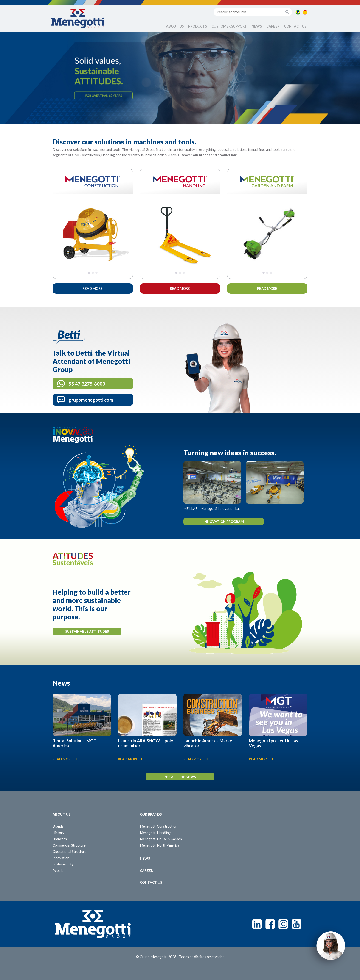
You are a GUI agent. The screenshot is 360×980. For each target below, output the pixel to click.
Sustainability (63, 864)
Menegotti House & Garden (161, 839)
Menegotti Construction (159, 826)
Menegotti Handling (155, 833)
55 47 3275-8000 (87, 384)
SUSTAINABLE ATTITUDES (87, 631)
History (58, 833)
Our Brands (151, 814)
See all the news (180, 777)
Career (273, 26)
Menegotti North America (160, 845)
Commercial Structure (69, 845)
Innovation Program (224, 522)
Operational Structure (69, 851)
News (257, 26)
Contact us (295, 26)
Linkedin (257, 924)
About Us (175, 26)
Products (198, 26)
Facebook (270, 924)
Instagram (283, 924)
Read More (93, 288)
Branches (60, 839)
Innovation (61, 858)
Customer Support (229, 26)
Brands (58, 826)
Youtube (296, 924)
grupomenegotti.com (91, 400)
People (58, 870)
